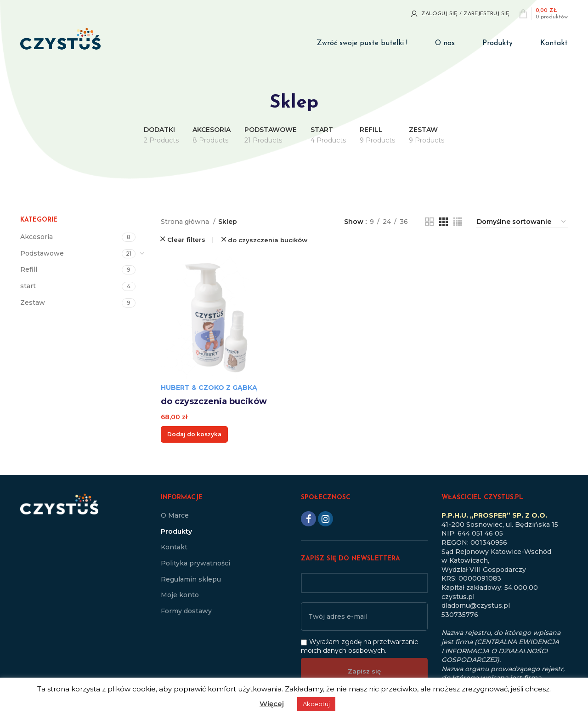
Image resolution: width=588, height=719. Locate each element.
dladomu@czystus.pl (476, 605)
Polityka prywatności (195, 563)
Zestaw (33, 302)
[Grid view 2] (429, 222)
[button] (194, 434)
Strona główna (186, 222)
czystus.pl (458, 597)
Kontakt (174, 547)
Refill (29, 269)
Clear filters (186, 240)
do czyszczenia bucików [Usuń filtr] (268, 240)
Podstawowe (42, 253)
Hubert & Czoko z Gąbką (209, 388)
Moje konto (180, 595)
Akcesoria (37, 237)
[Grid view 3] (444, 222)
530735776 (460, 615)
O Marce (175, 515)
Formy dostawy (186, 611)
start (28, 286)
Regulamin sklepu (191, 579)
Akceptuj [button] (316, 704)
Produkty (176, 531)
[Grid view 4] (458, 222)
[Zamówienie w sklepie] (522, 222)
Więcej (272, 704)
